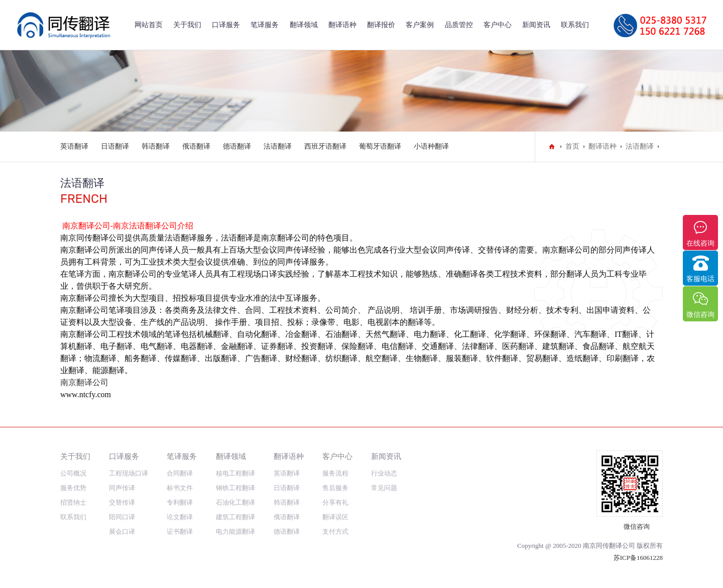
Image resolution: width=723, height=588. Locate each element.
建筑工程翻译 (235, 517)
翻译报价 (381, 25)
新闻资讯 (536, 25)
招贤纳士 (73, 502)
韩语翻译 (156, 146)
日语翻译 (115, 146)
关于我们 (187, 25)
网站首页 (149, 25)
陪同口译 (122, 517)
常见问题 (384, 488)
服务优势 (73, 488)
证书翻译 (180, 532)
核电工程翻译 (235, 473)
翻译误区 (335, 517)
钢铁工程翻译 (235, 488)
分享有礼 (335, 502)
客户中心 (498, 25)
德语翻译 (237, 146)
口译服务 (226, 25)
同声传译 (122, 488)
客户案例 (420, 25)
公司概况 (73, 473)
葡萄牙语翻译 (380, 146)
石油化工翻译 (235, 502)
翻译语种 (342, 25)
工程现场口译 (129, 473)
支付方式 (335, 532)
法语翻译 (278, 146)
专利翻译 (180, 502)
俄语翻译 (196, 146)
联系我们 (575, 25)
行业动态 (384, 473)
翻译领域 (304, 25)
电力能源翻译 (235, 532)
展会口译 (122, 532)
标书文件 (180, 488)
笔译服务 (265, 25)
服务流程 (335, 473)
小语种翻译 (431, 146)
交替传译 (122, 502)
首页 (572, 146)
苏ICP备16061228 (638, 558)
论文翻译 (180, 517)
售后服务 (335, 488)
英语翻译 (74, 146)
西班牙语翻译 (325, 146)
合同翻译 (180, 473)
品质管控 (459, 25)
